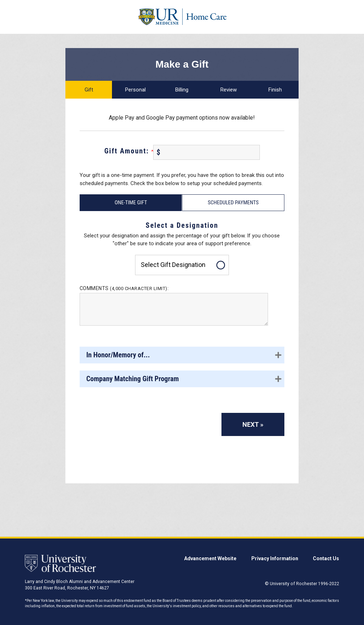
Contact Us (326, 558)
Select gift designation (173, 265)
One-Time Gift (131, 203)
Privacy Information (275, 558)
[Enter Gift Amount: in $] (207, 152)
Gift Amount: (129, 151)
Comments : (124, 288)
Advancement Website (210, 558)
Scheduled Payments (233, 203)
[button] (182, 355)
